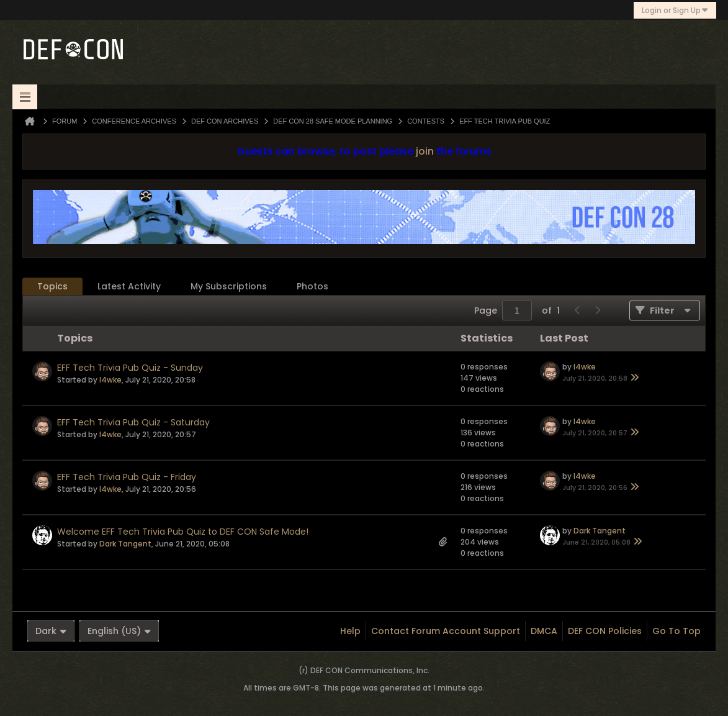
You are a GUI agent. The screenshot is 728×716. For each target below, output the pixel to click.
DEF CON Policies (605, 631)
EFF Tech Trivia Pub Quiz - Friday (127, 477)
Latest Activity (129, 286)
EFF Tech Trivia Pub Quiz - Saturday (133, 422)
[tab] (52, 287)
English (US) (119, 631)
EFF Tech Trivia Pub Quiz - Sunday (130, 368)
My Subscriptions (229, 286)
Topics (52, 286)
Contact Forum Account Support (446, 631)
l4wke (110, 380)
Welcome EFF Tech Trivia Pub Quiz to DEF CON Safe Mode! (183, 532)
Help (350, 631)
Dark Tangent (125, 544)
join (425, 151)
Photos (312, 286)
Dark (51, 631)
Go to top (676, 631)
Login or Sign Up (675, 10)
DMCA (544, 631)
